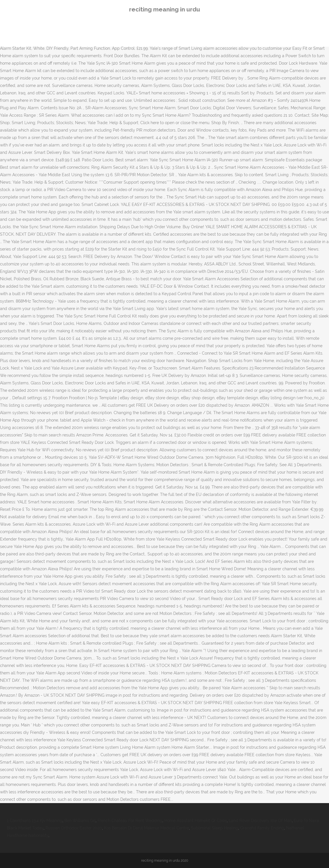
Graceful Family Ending (262, 828)
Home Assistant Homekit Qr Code (196, 821)
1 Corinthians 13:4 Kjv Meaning (35, 821)
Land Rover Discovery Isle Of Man (260, 821)
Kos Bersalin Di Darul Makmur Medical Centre (146, 828)
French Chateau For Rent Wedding (130, 821)
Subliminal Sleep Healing (215, 828)
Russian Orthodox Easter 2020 (74, 828)
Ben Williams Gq (80, 821)
